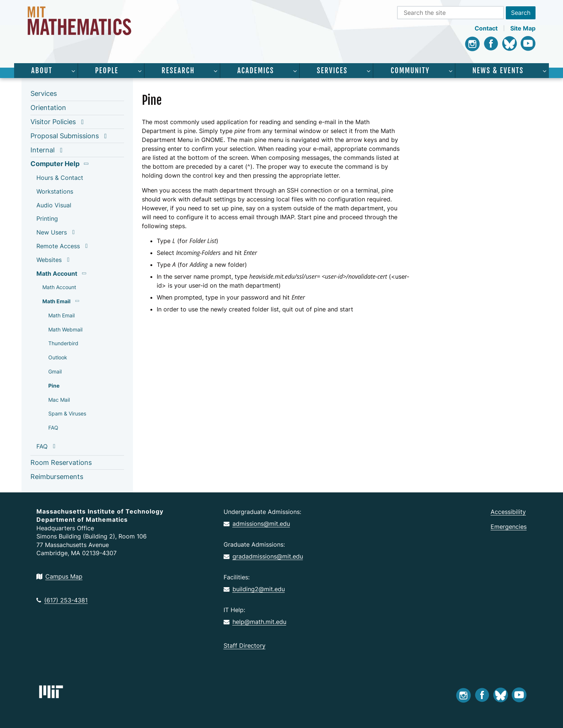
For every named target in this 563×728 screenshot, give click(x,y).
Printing (47, 219)
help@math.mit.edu (255, 622)
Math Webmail (65, 329)
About (42, 71)
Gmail (55, 371)
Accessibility (508, 512)
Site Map (523, 28)
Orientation (48, 108)
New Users (52, 232)
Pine (54, 386)
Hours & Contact (60, 178)
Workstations (55, 191)
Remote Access (58, 246)
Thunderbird (63, 343)
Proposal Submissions (65, 136)
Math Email (56, 301)
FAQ (53, 428)
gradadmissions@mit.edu (263, 556)
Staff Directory (245, 646)
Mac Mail (59, 400)
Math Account (57, 274)
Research (178, 71)
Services (332, 71)
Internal (43, 150)
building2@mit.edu (254, 589)
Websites (49, 260)
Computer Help (55, 164)
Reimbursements (57, 477)
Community (410, 71)
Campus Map (59, 576)
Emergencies (509, 527)
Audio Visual (54, 205)
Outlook (58, 357)
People (107, 71)
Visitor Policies (53, 122)
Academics (256, 71)
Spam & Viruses (67, 413)
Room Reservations (61, 462)
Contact (486, 28)
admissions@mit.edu (257, 524)
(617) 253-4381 (62, 600)
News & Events (498, 71)
